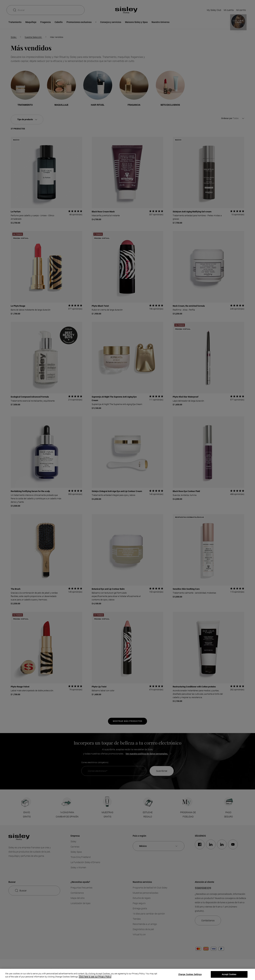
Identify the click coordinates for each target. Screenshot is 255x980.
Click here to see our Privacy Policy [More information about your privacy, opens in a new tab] (95, 977)
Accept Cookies (229, 974)
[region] (127, 974)
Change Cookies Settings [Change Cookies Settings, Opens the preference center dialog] (190, 974)
